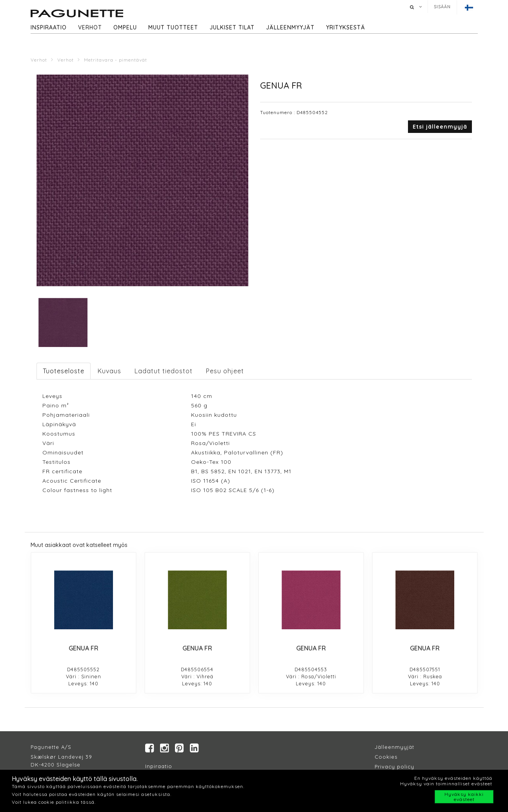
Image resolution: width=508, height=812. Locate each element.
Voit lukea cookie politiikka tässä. (54, 802)
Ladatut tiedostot (164, 371)
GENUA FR (84, 648)
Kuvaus (109, 371)
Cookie (385, 757)
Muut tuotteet (173, 27)
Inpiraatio (159, 767)
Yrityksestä (346, 27)
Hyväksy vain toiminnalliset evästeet (446, 784)
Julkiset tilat (232, 27)
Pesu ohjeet (225, 371)
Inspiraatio (49, 27)
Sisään (442, 7)
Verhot (90, 27)
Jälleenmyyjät (290, 27)
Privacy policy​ (394, 767)
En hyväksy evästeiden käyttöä (453, 778)
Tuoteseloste (64, 371)
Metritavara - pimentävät (116, 60)
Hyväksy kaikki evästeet (464, 797)
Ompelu (125, 27)
